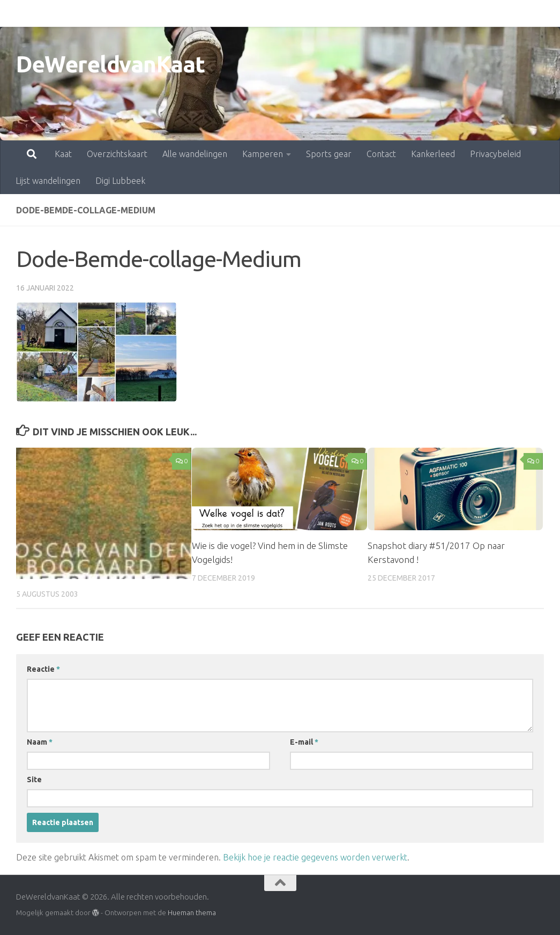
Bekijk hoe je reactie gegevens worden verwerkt (315, 857)
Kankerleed (386, 13)
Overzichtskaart (70, 13)
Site (34, 780)
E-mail (304, 742)
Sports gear (282, 13)
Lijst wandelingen (48, 181)
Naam (40, 742)
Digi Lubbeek (120, 181)
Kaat (16, 13)
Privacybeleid (448, 13)
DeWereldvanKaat (111, 64)
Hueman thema (192, 912)
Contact (334, 13)
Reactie (43, 669)
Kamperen (215, 13)
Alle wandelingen (148, 13)
